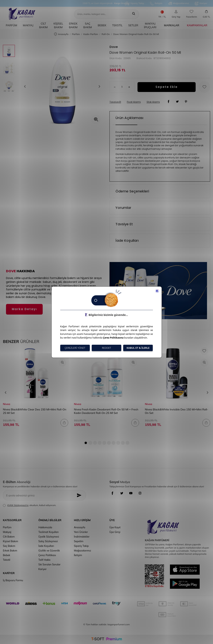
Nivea (7, 404)
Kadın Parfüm (91, 34)
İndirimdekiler (82, 537)
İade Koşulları (127, 240)
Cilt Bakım (43, 25)
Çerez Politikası (47, 555)
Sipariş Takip (134, 3)
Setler (133, 25)
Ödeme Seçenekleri (132, 191)
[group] (62, 86)
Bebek (102, 25)
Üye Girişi (115, 532)
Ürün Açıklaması (129, 118)
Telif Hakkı (44, 560)
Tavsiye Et (115, 102)
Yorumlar (123, 208)
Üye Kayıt (115, 527)
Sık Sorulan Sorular (49, 564)
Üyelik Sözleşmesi (49, 537)
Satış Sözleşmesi (48, 541)
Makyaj (28, 25)
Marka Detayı (24, 309)
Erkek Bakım (73, 25)
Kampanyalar (197, 25)
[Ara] (134, 14)
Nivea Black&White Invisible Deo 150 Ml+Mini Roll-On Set (176, 411)
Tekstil (117, 25)
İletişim (156, 3)
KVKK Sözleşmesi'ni (18, 505)
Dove (114, 47)
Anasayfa (61, 34)
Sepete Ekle (167, 87)
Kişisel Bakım (58, 25)
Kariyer (201, 3)
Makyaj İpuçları (150, 25)
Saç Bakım (88, 25)
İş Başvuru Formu (13, 580)
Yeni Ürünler (81, 532)
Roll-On (106, 34)
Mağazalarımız (179, 3)
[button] (26, 86)
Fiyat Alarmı (134, 102)
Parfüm (11, 25)
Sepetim (79, 541)
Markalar (172, 25)
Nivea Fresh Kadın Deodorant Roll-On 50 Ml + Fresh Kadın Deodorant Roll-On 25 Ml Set (106, 411)
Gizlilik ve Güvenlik (49, 550)
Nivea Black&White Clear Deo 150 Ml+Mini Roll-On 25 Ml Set (35, 411)
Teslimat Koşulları (49, 532)
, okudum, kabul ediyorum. (30, 505)
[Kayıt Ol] (80, 495)
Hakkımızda (45, 527)
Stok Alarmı (153, 102)
